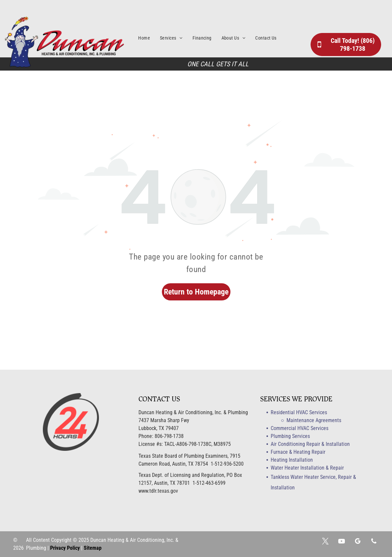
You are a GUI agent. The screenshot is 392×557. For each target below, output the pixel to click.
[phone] (374, 542)
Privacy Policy (65, 548)
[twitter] (325, 542)
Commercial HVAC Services (300, 428)
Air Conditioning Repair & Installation (310, 444)
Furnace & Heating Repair (298, 452)
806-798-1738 (169, 436)
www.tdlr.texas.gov (158, 491)
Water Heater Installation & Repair (307, 468)
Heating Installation (292, 460)
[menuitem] (149, 38)
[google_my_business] (358, 542)
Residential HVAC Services (299, 412)
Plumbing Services (290, 436)
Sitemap (93, 548)
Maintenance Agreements (314, 420)
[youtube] (342, 542)
